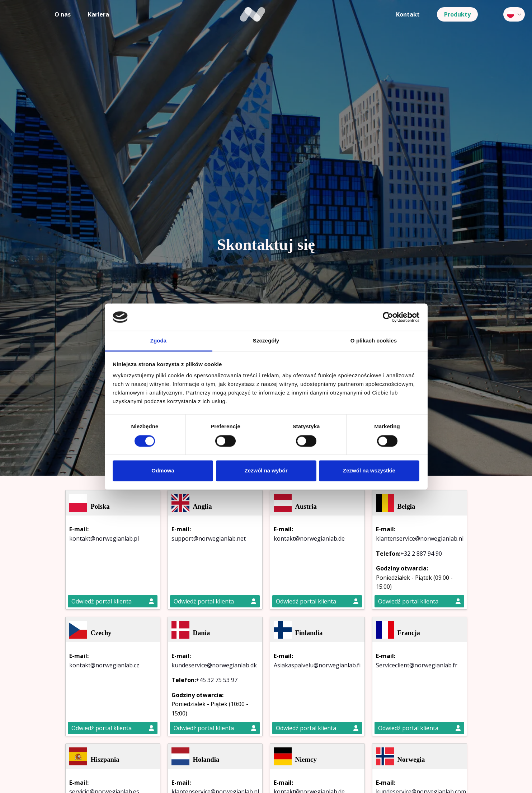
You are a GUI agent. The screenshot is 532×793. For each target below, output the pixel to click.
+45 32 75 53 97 (217, 680)
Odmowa (163, 471)
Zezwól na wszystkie (369, 471)
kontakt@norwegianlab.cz (104, 665)
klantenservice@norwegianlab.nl (420, 538)
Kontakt (408, 14)
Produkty (457, 14)
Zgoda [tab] (159, 341)
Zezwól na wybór (266, 471)
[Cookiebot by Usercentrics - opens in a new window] (388, 317)
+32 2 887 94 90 (421, 554)
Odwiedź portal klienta (113, 601)
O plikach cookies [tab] (374, 341)
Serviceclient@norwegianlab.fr (417, 665)
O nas (63, 14)
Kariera (98, 14)
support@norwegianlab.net (209, 538)
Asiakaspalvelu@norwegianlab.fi (317, 665)
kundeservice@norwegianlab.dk (214, 665)
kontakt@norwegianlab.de (309, 538)
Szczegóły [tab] (266, 341)
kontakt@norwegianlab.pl (104, 538)
